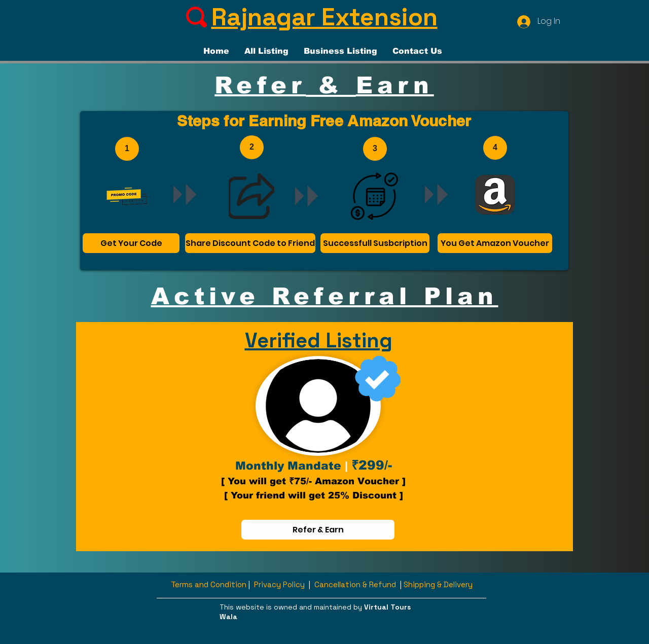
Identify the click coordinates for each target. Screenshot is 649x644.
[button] (564, 31)
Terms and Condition (209, 584)
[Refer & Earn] (318, 530)
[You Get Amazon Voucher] (495, 243)
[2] (252, 147)
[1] (127, 149)
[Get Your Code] (131, 243)
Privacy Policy (279, 584)
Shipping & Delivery (438, 584)
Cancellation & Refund (355, 584)
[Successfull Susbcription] (375, 243)
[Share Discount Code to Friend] (250, 243)
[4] (495, 148)
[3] (375, 149)
